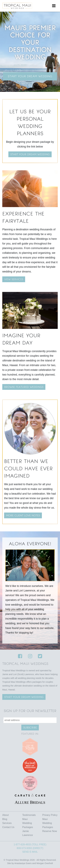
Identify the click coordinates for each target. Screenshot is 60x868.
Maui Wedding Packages (28, 823)
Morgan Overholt (45, 863)
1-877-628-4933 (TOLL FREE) (30, 845)
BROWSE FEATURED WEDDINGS (24, 387)
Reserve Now (50, 831)
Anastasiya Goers (23, 863)
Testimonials (29, 815)
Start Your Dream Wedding (30, 76)
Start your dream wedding (30, 154)
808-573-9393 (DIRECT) (30, 848)
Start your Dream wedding (24, 697)
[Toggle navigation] (54, 6)
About (5, 815)
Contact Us (8, 827)
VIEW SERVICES (14, 279)
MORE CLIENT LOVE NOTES (23, 515)
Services (7, 823)
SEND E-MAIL (30, 852)
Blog (5, 819)
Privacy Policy (50, 815)
